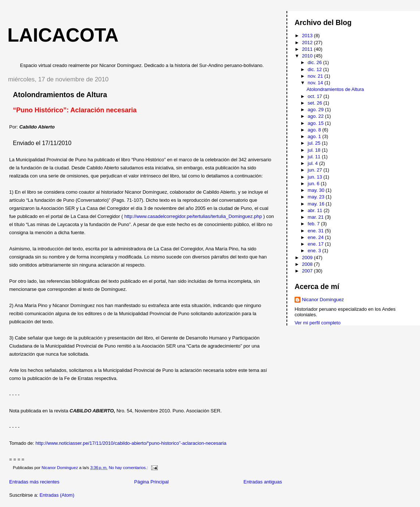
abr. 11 (316, 210)
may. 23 (317, 197)
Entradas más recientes (34, 482)
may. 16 (317, 204)
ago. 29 (316, 110)
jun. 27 (316, 170)
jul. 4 (314, 163)
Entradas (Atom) (57, 495)
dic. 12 (316, 69)
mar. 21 (316, 217)
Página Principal (152, 482)
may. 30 (317, 190)
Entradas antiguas (263, 482)
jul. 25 (315, 143)
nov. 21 (316, 76)
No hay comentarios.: (129, 468)
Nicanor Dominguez (323, 300)
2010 (308, 56)
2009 (308, 258)
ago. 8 (315, 130)
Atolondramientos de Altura (60, 95)
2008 (308, 264)
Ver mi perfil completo (318, 323)
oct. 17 (316, 96)
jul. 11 (315, 157)
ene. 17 (316, 244)
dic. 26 (316, 62)
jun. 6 (314, 184)
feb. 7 (314, 224)
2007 (308, 271)
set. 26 (316, 103)
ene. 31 (316, 231)
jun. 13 (316, 177)
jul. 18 (315, 150)
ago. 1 (315, 136)
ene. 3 (315, 251)
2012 (308, 43)
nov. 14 (316, 83)
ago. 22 (316, 116)
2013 (308, 36)
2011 (308, 49)
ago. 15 (316, 123)
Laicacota (63, 35)
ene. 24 (316, 237)
